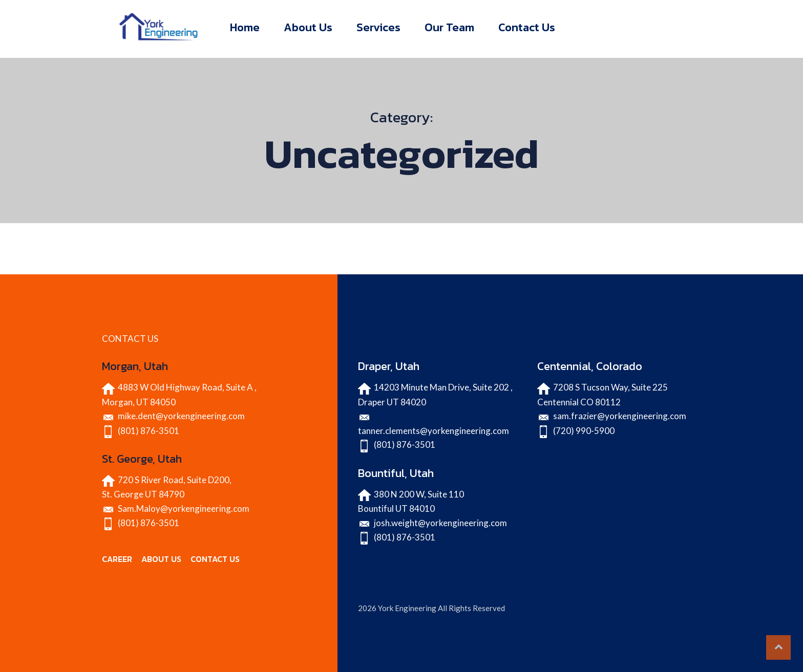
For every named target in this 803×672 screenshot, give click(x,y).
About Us (308, 27)
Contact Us (527, 27)
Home (245, 27)
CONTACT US (215, 559)
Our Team (449, 27)
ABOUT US (161, 559)
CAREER (117, 559)
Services (378, 27)
